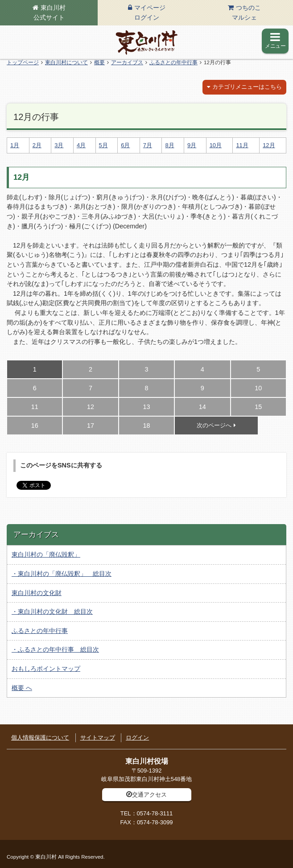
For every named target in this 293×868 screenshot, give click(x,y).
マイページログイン (150, 12)
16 (35, 426)
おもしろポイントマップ (46, 669)
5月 (103, 145)
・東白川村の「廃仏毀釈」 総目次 (62, 574)
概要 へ (22, 688)
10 (258, 388)
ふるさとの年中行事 (173, 62)
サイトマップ (98, 738)
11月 (242, 145)
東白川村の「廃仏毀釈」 (46, 554)
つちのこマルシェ (246, 12)
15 (258, 407)
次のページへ (214, 425)
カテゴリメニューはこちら (247, 87)
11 (35, 407)
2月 (37, 145)
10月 (216, 145)
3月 (59, 145)
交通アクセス (149, 795)
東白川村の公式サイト (147, 42)
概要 (99, 62)
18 (146, 426)
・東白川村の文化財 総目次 (52, 612)
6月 (125, 145)
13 (146, 407)
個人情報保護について (40, 738)
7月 (148, 145)
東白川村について (66, 62)
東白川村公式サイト (50, 12)
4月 (81, 145)
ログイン (137, 738)
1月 (15, 145)
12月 (269, 145)
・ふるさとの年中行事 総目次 (55, 649)
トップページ (23, 62)
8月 (169, 145)
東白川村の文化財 (37, 593)
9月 (192, 145)
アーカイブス (127, 62)
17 (91, 426)
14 (202, 407)
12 (91, 407)
